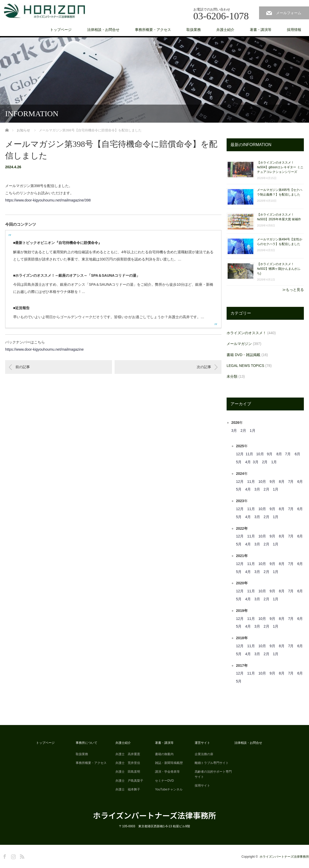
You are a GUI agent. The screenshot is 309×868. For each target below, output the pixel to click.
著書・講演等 (261, 30)
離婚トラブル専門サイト (212, 763)
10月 (260, 454)
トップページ (61, 30)
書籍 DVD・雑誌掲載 (243, 355)
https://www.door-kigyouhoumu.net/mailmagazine (44, 349)
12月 (240, 454)
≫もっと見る (293, 290)
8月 (279, 454)
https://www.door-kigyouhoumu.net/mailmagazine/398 (48, 200)
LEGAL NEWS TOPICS (245, 366)
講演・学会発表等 (167, 772)
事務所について (87, 743)
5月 (239, 462)
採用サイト (202, 786)
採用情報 (294, 30)
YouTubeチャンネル (169, 789)
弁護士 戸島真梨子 (129, 781)
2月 (243, 431)
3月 (234, 431)
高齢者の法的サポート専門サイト (213, 774)
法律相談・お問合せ (103, 30)
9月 (270, 454)
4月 (248, 462)
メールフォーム (289, 13)
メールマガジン (239, 344)
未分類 (232, 376)
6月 (297, 454)
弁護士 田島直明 (128, 772)
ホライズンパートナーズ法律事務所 (154, 815)
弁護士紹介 (225, 30)
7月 (288, 454)
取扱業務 (194, 30)
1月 (253, 431)
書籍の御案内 (164, 754)
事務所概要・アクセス (153, 30)
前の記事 (23, 367)
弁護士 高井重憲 (128, 754)
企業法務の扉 (204, 754)
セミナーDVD (164, 781)
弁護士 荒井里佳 (128, 763)
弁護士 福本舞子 (128, 789)
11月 (250, 454)
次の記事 (204, 367)
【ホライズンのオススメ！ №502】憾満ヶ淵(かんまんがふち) (279, 269)
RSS (21, 856)
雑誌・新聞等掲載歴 (169, 763)
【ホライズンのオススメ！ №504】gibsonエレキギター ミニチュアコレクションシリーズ (280, 167)
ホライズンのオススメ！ (246, 333)
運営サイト (202, 743)
